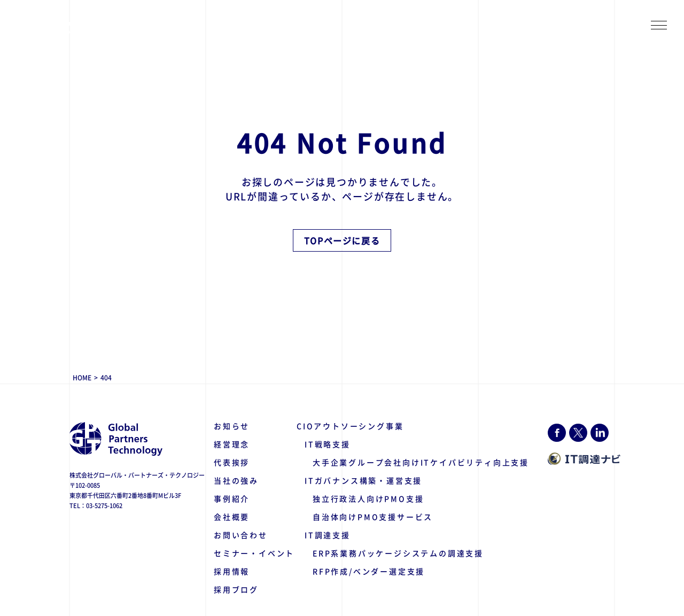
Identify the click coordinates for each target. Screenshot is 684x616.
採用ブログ (236, 589)
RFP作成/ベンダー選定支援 (369, 571)
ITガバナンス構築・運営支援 (363, 480)
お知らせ (232, 426)
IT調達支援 (328, 535)
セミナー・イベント (254, 553)
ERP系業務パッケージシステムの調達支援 (398, 553)
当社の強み (236, 480)
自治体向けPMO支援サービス (373, 517)
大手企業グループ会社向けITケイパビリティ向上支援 (421, 462)
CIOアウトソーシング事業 (350, 426)
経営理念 (232, 444)
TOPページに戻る (342, 240)
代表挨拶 (232, 462)
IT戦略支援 (328, 444)
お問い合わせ (241, 535)
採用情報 (232, 571)
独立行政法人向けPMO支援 (368, 498)
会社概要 (232, 517)
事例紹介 (232, 498)
